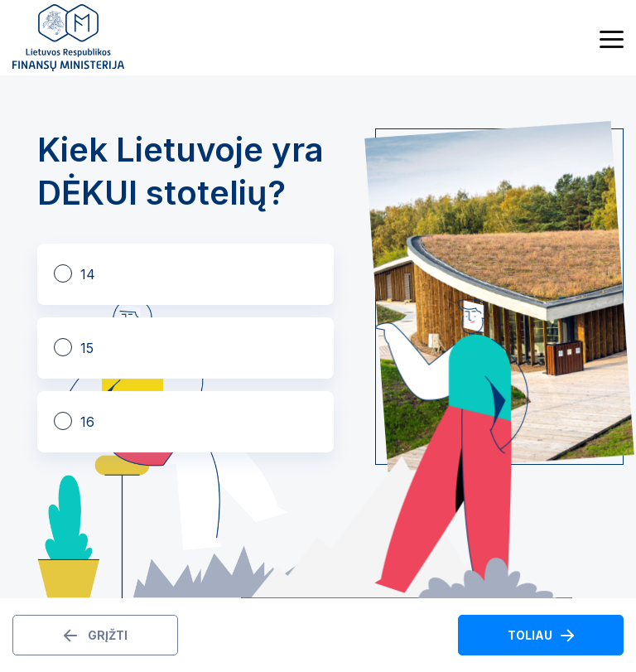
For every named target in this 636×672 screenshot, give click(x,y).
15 (87, 348)
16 (87, 422)
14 (88, 274)
